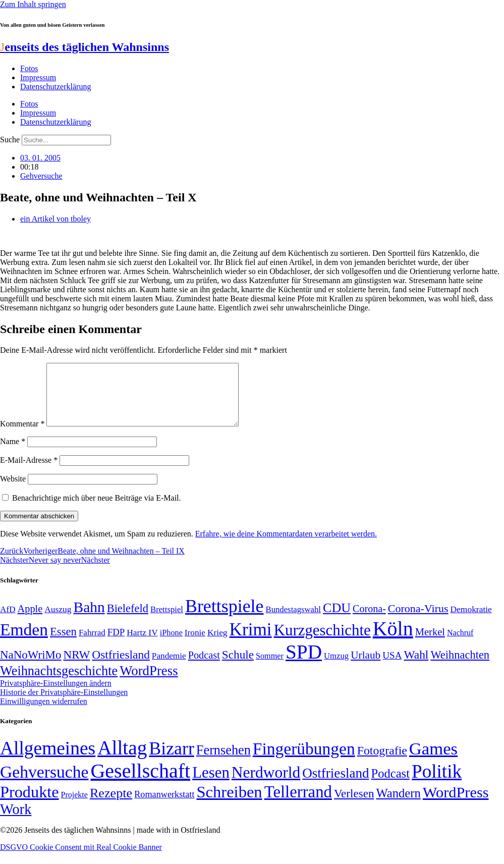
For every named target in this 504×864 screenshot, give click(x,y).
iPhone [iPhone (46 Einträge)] (171, 645)
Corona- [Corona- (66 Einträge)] (369, 621)
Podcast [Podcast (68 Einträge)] (204, 667)
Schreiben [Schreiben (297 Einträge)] (229, 804)
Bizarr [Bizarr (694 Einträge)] (172, 761)
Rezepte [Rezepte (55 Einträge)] (111, 805)
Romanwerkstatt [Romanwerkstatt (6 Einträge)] (164, 806)
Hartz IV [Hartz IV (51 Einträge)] (142, 644)
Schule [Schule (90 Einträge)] (238, 667)
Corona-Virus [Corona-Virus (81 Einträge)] (418, 620)
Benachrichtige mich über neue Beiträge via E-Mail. (97, 510)
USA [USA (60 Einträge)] (392, 667)
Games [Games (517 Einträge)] (433, 761)
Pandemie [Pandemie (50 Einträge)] (169, 668)
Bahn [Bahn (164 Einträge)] (89, 619)
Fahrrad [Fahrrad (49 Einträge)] (92, 645)
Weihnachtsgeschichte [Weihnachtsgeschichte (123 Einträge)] (59, 683)
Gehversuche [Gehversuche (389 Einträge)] (44, 784)
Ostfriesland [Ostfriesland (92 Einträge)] (121, 667)
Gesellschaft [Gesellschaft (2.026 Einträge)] (140, 783)
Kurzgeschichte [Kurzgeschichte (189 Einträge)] (322, 642)
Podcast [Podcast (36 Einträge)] (390, 786)
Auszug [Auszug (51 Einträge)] (58, 621)
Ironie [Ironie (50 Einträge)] (195, 645)
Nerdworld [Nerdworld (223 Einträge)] (266, 785)
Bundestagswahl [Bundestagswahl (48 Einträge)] (293, 622)
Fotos (29, 68)
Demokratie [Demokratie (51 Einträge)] (471, 621)
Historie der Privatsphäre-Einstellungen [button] (64, 704)
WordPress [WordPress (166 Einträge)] (456, 804)
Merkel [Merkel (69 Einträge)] (430, 644)
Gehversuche (41, 176)
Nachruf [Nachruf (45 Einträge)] (460, 645)
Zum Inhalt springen (33, 4)
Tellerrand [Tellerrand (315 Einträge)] (298, 804)
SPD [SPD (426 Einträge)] (304, 664)
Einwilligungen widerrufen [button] (44, 713)
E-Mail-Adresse (29, 472)
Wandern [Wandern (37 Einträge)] (398, 805)
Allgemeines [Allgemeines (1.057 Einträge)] (48, 760)
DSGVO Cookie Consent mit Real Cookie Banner (81, 859)
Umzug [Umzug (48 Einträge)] (336, 668)
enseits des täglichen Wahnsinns (85, 47)
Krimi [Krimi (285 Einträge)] (251, 642)
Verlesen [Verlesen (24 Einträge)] (354, 805)
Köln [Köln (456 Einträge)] (393, 641)
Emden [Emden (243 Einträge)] (24, 642)
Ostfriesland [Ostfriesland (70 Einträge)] (335, 785)
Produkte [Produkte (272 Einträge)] (30, 804)
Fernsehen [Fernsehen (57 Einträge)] (223, 762)
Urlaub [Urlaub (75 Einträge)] (366, 667)
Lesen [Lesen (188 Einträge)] (211, 785)
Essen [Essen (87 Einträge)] (63, 644)
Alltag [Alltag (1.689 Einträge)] (122, 760)
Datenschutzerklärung (55, 87)
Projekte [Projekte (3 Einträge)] (74, 807)
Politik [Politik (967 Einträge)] (437, 784)
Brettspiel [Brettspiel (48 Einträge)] (167, 622)
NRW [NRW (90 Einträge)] (76, 667)
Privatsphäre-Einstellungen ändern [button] (56, 695)
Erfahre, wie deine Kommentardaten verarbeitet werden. (286, 546)
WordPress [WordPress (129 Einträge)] (149, 683)
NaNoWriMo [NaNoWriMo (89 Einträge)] (31, 667)
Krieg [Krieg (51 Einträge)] (217, 644)
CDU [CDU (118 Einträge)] (337, 620)
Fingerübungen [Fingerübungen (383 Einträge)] (304, 761)
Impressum (38, 77)
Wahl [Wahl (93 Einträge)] (416, 667)
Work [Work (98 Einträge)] (16, 821)
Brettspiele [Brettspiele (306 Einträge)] (225, 618)
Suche (10, 140)
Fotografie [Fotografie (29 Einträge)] (382, 763)
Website (13, 491)
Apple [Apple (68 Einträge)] (30, 621)
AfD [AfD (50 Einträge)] (8, 622)
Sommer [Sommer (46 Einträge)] (270, 668)
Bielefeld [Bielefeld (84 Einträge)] (128, 620)
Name (13, 453)
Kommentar (22, 436)
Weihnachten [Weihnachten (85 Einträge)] (460, 667)
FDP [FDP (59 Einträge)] (116, 644)
